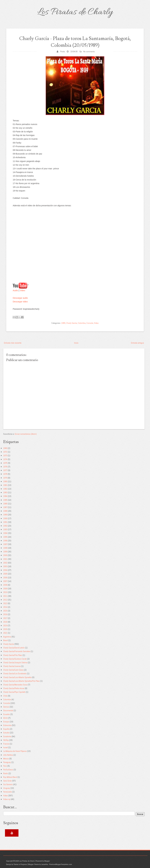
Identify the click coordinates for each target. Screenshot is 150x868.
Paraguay (7, 762)
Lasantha (45, 864)
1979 (5, 478)
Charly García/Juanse (12, 666)
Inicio (76, 343)
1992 (5, 526)
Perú (5, 766)
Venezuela (7, 792)
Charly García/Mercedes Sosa (15, 685)
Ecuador (7, 714)
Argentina (7, 637)
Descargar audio (20, 298)
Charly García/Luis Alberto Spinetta (17, 677)
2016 (5, 614)
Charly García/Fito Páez (13, 655)
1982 (5, 489)
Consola (90, 323)
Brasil (5, 640)
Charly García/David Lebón (14, 648)
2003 (5, 566)
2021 (5, 633)
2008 (5, 585)
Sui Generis (8, 784)
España (6, 729)
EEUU (5, 718)
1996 (5, 541)
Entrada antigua (137, 343)
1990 (5, 518)
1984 (5, 496)
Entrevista (7, 725)
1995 (5, 537)
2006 (5, 578)
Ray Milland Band (10, 777)
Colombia (82, 323)
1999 (5, 552)
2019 (5, 626)
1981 (5, 485)
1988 (5, 511)
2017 (5, 618)
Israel (5, 747)
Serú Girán (7, 781)
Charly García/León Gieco (13, 670)
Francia (6, 744)
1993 (5, 529)
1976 (5, 467)
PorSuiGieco (8, 770)
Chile (5, 696)
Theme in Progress (20, 864)
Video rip (7, 799)
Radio (6, 773)
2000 (5, 555)
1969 (5, 448)
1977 (5, 470)
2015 (5, 611)
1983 (5, 492)
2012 (5, 600)
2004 (5, 570)
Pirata (63, 51)
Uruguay (7, 788)
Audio (15, 290)
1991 (5, 522)
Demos (6, 707)
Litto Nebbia (8, 755)
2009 (5, 589)
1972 (5, 452)
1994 (5, 533)
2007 (5, 581)
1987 (5, 507)
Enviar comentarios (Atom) (26, 434)
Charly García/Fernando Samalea (17, 651)
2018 (5, 622)
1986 (5, 504)
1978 (5, 474)
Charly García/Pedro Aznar (14, 688)
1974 (5, 459)
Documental (8, 710)
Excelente (7, 736)
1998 (5, 548)
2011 (5, 596)
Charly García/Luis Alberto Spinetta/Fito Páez (21, 681)
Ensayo (6, 722)
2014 (5, 607)
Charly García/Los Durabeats (15, 673)
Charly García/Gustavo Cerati (15, 659)
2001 (5, 559)
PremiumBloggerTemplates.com (61, 864)
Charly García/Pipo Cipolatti (14, 692)
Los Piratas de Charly (75, 12)
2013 (5, 603)
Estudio (6, 733)
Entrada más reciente (13, 343)
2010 (5, 592)
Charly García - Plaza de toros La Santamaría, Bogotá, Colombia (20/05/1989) (75, 42)
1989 (63, 323)
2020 (5, 629)
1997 (5, 544)
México (6, 759)
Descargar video (20, 302)
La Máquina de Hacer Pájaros (15, 751)
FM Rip (6, 740)
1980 (5, 481)
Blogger (47, 861)
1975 (5, 463)
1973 (5, 455)
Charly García (72, 323)
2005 (5, 574)
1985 (5, 500)
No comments (89, 51)
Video (23, 290)
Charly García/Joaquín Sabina (15, 662)
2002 (5, 563)
